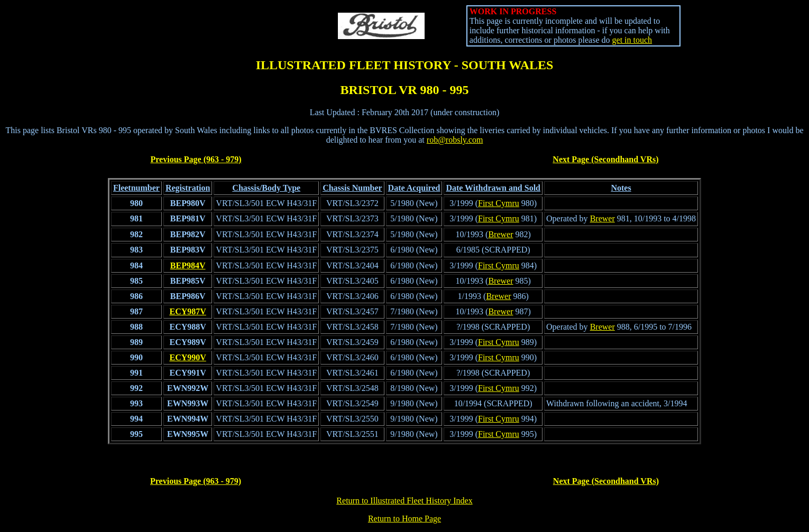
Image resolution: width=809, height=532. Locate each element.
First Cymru (499, 203)
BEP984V (188, 265)
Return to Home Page (404, 519)
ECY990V (187, 357)
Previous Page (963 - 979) (196, 159)
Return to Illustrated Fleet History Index (404, 501)
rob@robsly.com (455, 140)
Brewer (603, 218)
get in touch (632, 40)
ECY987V (187, 311)
